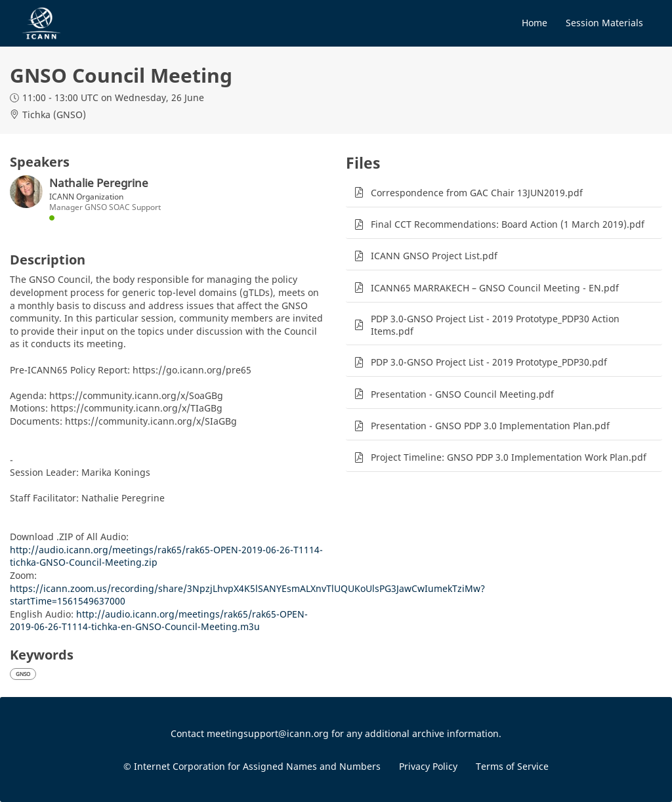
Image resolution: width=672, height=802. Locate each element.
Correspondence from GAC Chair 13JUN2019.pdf (477, 193)
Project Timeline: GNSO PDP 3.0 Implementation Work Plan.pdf (509, 457)
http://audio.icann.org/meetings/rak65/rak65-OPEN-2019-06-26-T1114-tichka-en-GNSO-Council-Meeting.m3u (159, 621)
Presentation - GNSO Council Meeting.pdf (462, 394)
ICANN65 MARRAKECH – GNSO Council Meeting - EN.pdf (495, 288)
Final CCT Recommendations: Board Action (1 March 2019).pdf (508, 224)
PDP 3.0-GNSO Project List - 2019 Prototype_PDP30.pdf (489, 362)
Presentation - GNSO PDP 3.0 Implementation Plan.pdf (490, 426)
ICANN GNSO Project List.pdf (434, 256)
